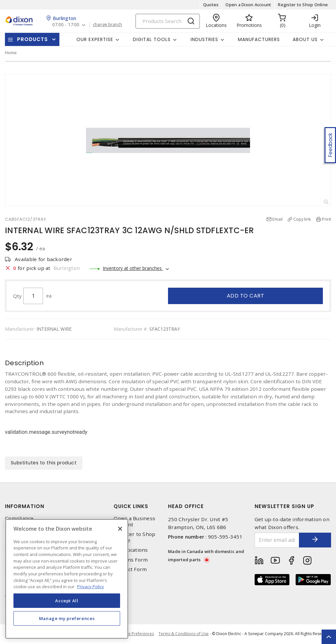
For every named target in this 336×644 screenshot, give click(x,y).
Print (326, 219)
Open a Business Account (134, 522)
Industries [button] (204, 39)
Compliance (19, 518)
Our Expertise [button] (95, 39)
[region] (67, 579)
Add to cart (246, 296)
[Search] (168, 21)
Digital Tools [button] (152, 39)
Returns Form (131, 560)
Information (25, 506)
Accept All (67, 601)
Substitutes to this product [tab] (44, 463)
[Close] (120, 529)
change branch (108, 25)
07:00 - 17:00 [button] (66, 25)
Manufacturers (259, 39)
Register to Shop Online (303, 5)
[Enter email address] (277, 540)
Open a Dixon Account (248, 5)
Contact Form (130, 569)
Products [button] (32, 39)
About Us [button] (305, 39)
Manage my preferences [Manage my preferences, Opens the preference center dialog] (67, 618)
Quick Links (131, 506)
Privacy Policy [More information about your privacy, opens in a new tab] (91, 587)
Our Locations (131, 550)
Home (11, 53)
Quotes (211, 5)
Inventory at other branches (133, 268)
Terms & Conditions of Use (184, 634)
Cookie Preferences (135, 634)
